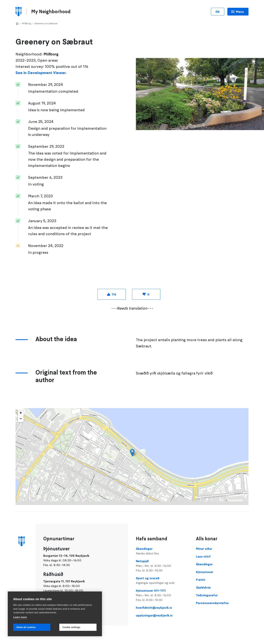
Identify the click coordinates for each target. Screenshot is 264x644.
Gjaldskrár (203, 587)
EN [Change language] (217, 12)
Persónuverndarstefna (212, 603)
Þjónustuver (205, 572)
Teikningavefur (207, 595)
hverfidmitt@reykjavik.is (154, 608)
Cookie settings (71, 627)
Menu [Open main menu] (240, 12)
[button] (132, 453)
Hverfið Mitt (17, 24)
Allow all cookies (26, 627)
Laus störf (203, 556)
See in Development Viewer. (41, 73)
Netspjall (162, 566)
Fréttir (201, 580)
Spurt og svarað (162, 581)
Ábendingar (162, 551)
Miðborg (27, 23)
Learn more (20, 617)
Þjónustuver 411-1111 (162, 595)
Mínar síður (204, 549)
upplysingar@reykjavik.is (154, 615)
